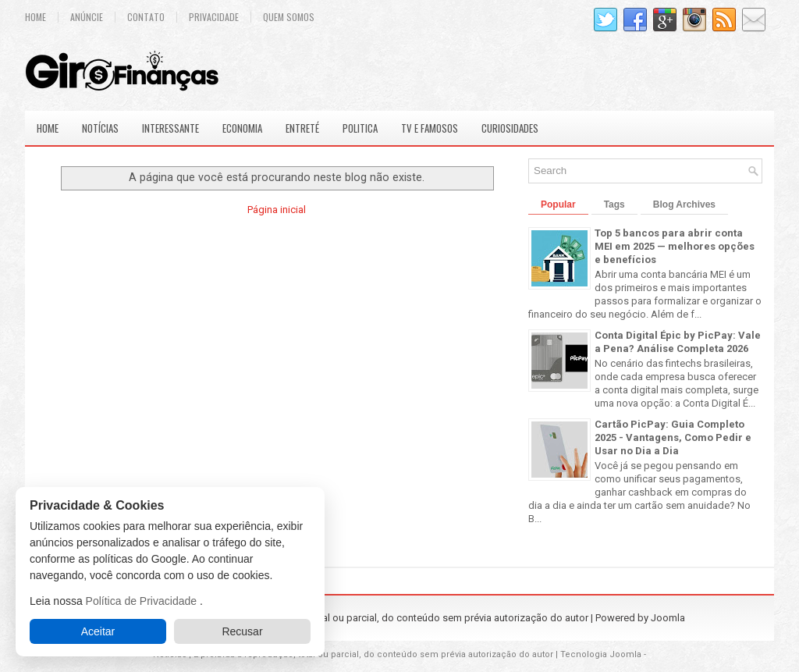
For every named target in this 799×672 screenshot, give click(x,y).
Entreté (302, 128)
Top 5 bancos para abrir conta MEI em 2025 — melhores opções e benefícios (675, 246)
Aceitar (98, 631)
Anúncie (87, 17)
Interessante (170, 128)
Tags (614, 204)
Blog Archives (684, 204)
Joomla (668, 618)
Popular (558, 204)
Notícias (100, 128)
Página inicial (277, 210)
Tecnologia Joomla (601, 654)
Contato (146, 17)
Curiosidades (510, 128)
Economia (242, 128)
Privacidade (214, 17)
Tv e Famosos (430, 128)
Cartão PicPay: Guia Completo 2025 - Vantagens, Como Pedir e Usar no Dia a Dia (673, 437)
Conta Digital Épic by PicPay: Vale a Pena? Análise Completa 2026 (678, 342)
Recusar (242, 631)
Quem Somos (289, 17)
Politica (360, 128)
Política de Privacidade (143, 601)
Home (36, 17)
